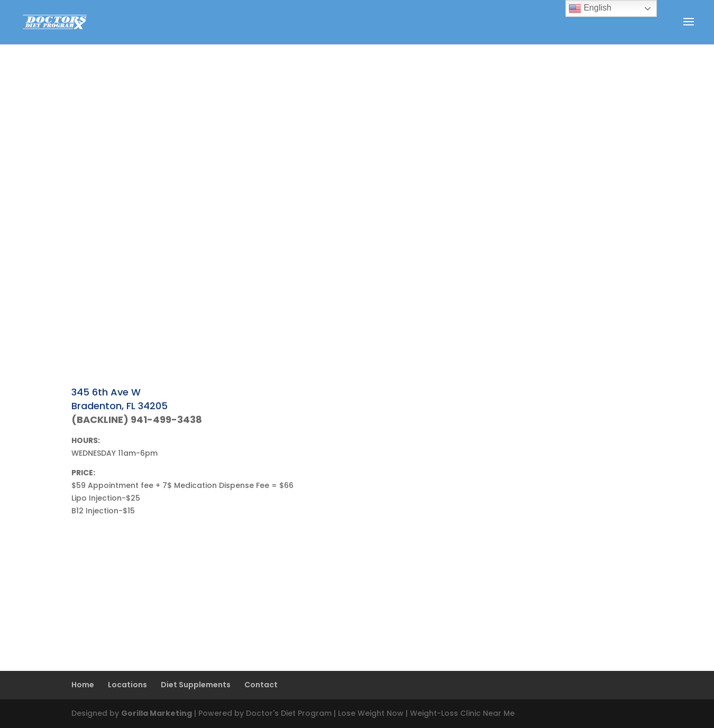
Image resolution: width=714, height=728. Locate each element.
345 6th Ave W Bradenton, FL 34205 (120, 399)
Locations (127, 685)
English (590, 8)
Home (83, 685)
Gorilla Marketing (157, 713)
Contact (261, 685)
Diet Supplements (196, 685)
